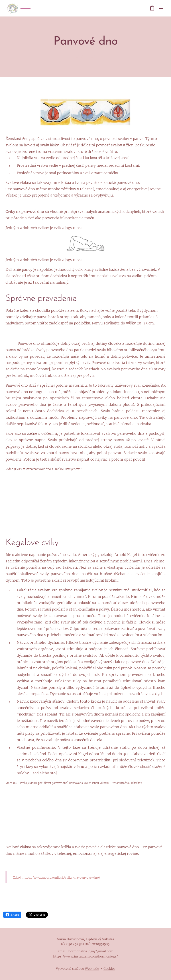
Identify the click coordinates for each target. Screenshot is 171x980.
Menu (161, 8)
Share (12, 915)
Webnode (92, 969)
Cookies (109, 969)
